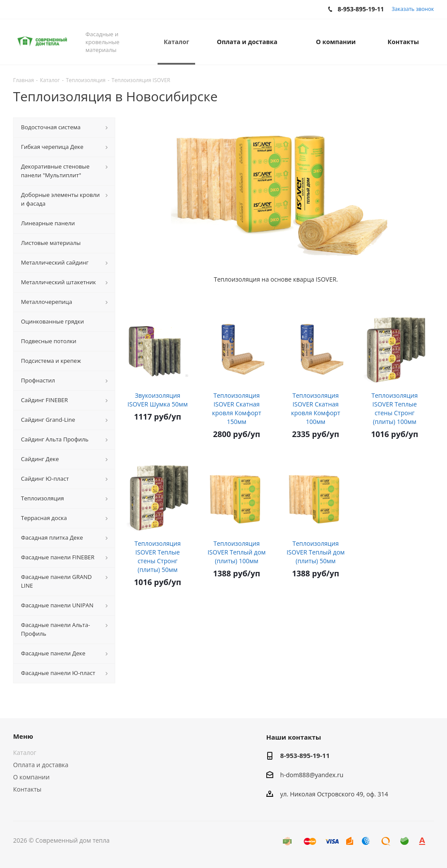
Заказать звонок (413, 9)
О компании (31, 777)
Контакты (27, 789)
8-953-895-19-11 (305, 755)
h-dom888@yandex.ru (312, 775)
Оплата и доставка (41, 765)
